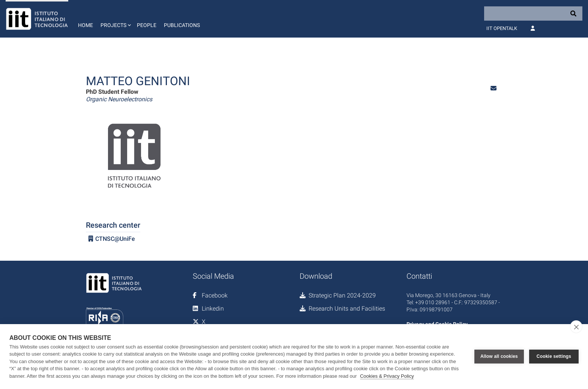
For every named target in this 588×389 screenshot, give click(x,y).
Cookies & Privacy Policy (387, 376)
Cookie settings (554, 356)
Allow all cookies (499, 356)
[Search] (533, 14)
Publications (182, 25)
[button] (115, 19)
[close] (576, 327)
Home (85, 25)
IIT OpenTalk (502, 28)
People (147, 25)
